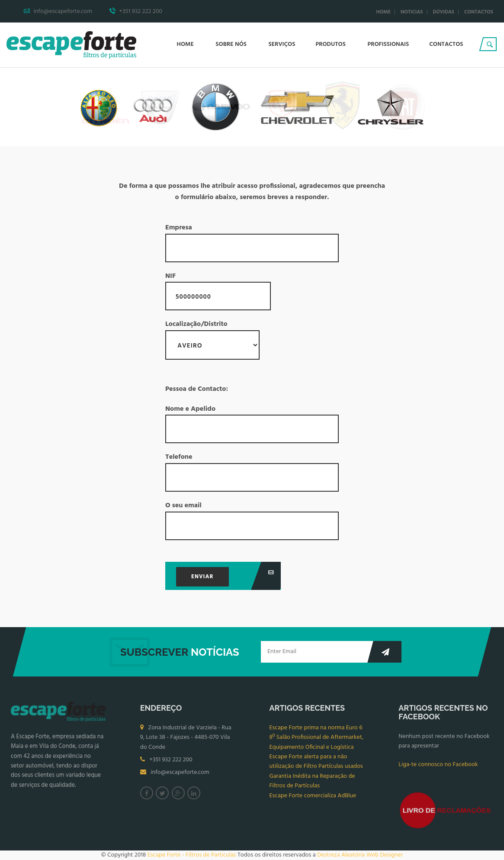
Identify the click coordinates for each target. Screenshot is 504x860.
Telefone (252, 472)
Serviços (282, 44)
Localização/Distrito (212, 339)
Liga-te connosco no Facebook (438, 767)
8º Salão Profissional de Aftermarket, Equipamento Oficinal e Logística (317, 745)
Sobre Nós (232, 44)
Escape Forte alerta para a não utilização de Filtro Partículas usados (316, 764)
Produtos (331, 44)
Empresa (252, 242)
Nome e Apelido (252, 424)
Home (383, 12)
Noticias (412, 12)
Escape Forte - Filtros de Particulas (192, 855)
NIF (218, 291)
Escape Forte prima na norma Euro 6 (316, 730)
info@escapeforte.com (180, 775)
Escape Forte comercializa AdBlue (313, 798)
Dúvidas (443, 12)
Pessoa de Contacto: (197, 389)
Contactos (479, 12)
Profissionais (388, 44)
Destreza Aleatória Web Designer (360, 855)
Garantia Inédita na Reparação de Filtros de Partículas (312, 784)
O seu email (252, 520)
